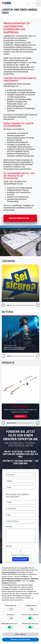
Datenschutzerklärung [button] (9, 572)
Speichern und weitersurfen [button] (20, 640)
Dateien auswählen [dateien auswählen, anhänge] (20, 559)
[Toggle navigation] (38, 3)
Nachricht (9, 527)
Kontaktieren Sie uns (19, 218)
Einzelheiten (20, 416)
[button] (3, 305)
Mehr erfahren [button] (20, 634)
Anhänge (9, 546)
